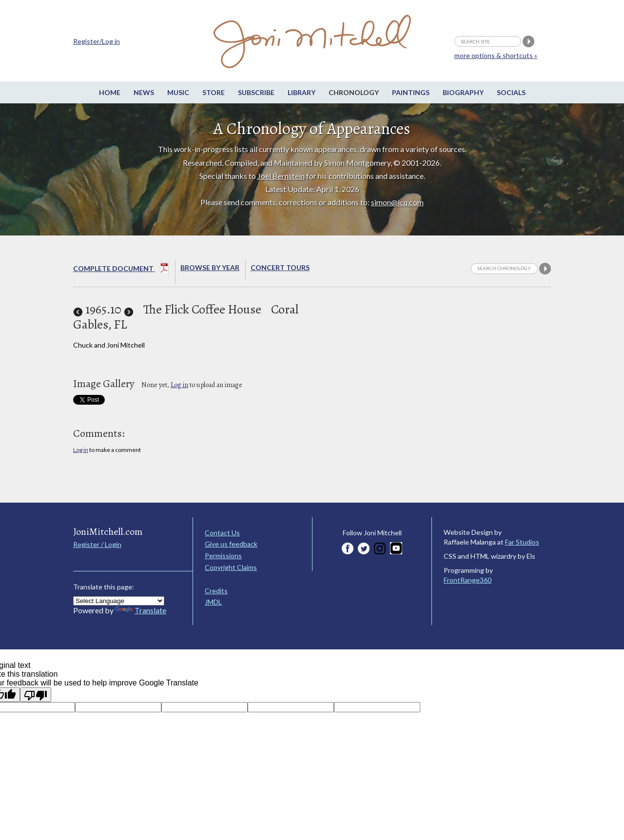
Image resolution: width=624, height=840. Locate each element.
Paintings (411, 92)
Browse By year (210, 267)
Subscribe (256, 92)
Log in (179, 385)
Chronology (354, 92)
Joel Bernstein (281, 176)
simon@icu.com (397, 202)
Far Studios (522, 542)
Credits (216, 591)
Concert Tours (280, 267)
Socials (511, 92)
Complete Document (121, 270)
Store (214, 92)
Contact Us (222, 533)
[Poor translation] (36, 695)
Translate (141, 610)
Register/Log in (97, 41)
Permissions (223, 556)
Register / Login (97, 544)
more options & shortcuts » (496, 55)
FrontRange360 (468, 580)
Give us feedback (231, 544)
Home (110, 92)
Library (302, 92)
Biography (463, 92)
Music (178, 92)
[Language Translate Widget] (119, 601)
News (144, 92)
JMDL (213, 602)
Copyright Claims (231, 567)
